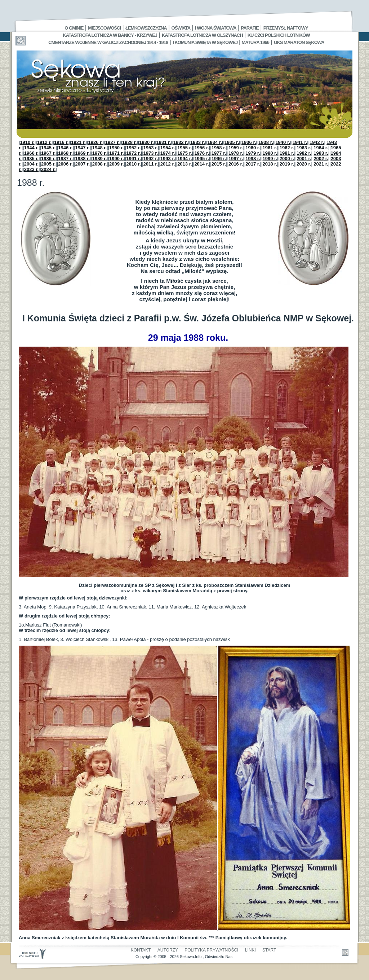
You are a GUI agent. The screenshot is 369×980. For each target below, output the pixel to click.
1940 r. (283, 142)
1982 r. (304, 153)
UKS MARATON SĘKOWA (299, 42)
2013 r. (185, 164)
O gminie (74, 28)
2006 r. (65, 164)
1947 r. (83, 148)
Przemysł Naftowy (286, 28)
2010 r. (134, 164)
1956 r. (202, 148)
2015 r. (219, 164)
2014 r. (202, 164)
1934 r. (215, 142)
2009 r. (117, 164)
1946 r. (65, 148)
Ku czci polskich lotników (279, 35)
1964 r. (321, 148)
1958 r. (219, 148)
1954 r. (168, 148)
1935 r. (232, 142)
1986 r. (48, 159)
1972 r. (134, 153)
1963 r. (304, 148)
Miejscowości (104, 28)
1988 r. (83, 159)
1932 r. (181, 142)
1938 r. (266, 142)
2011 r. (151, 164)
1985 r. (32, 159)
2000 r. (287, 159)
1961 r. (270, 148)
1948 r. (100, 148)
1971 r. (117, 153)
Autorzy (168, 950)
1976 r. (202, 153)
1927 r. (113, 142)
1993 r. (168, 159)
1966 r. (32, 153)
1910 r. (27, 142)
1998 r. (253, 159)
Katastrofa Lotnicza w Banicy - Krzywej (110, 35)
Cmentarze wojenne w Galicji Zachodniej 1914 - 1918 (108, 42)
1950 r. (117, 148)
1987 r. (65, 159)
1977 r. (219, 153)
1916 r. (61, 142)
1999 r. (270, 159)
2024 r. (48, 169)
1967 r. (48, 153)
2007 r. (83, 164)
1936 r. (249, 142)
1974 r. (168, 153)
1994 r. (185, 159)
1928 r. (130, 142)
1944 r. (32, 148)
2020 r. (304, 164)
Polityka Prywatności (211, 950)
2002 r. (321, 159)
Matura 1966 (255, 42)
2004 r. (32, 164)
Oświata (181, 28)
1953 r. (151, 148)
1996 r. (219, 159)
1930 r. (146, 142)
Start (269, 950)
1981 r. (287, 153)
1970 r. (100, 153)
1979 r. (253, 153)
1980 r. (270, 153)
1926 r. (95, 142)
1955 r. (185, 148)
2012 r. (168, 164)
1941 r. (300, 142)
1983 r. (321, 153)
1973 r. (151, 153)
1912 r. (45, 142)
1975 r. (185, 153)
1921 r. (78, 142)
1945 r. (48, 148)
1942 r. (317, 142)
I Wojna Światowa (215, 28)
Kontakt (141, 950)
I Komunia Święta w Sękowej (206, 42)
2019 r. (287, 164)
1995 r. (202, 159)
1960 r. (253, 148)
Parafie (250, 28)
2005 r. (48, 164)
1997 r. (236, 159)
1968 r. (65, 153)
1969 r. (83, 153)
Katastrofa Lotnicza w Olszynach (202, 35)
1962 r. (287, 148)
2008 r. (100, 164)
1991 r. (134, 159)
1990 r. (117, 159)
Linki (250, 950)
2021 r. (321, 164)
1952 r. (134, 148)
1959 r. (236, 148)
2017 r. (253, 164)
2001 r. (304, 159)
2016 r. (236, 164)
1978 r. (236, 153)
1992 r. (151, 159)
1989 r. (100, 159)
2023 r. (32, 169)
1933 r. (198, 142)
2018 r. (270, 164)
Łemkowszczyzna (146, 28)
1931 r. (164, 142)
